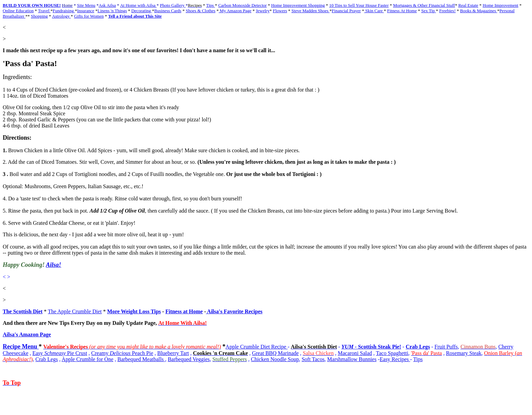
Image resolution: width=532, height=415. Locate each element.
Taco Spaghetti (392, 353)
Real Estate (468, 5)
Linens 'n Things (112, 11)
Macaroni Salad (355, 353)
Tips (211, 5)
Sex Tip (428, 11)
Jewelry (263, 11)
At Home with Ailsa (138, 5)
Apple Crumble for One (88, 359)
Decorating (142, 11)
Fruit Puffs (446, 347)
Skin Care (374, 11)
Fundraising (64, 11)
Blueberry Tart (173, 353)
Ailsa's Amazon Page (27, 334)
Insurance (86, 11)
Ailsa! (53, 265)
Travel (44, 11)
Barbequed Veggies (189, 359)
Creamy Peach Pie (122, 353)
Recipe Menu (21, 347)
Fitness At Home (402, 11)
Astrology (61, 16)
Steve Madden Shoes (310, 11)
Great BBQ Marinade (275, 353)
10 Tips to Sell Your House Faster (359, 5)
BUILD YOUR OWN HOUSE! (32, 5)
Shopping (39, 16)
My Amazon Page (235, 11)
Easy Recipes (395, 359)
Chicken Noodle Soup (275, 359)
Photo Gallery (173, 5)
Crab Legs (418, 347)
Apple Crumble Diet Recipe (257, 347)
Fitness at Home (184, 311)
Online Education (18, 11)
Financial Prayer (346, 11)
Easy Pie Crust (60, 353)
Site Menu (86, 5)
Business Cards (168, 11)
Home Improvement (501, 5)
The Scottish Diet (23, 311)
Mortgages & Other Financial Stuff (424, 5)
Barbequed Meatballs (141, 359)
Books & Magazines (479, 11)
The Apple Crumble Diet (75, 311)
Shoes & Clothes (200, 11)
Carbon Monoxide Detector (242, 5)
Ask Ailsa (107, 5)
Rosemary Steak (463, 353)
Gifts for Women (89, 16)
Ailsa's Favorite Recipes (234, 311)
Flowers (280, 11)
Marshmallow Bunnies (352, 359)
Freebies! (448, 11)
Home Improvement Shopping (298, 5)
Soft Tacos (313, 359)
